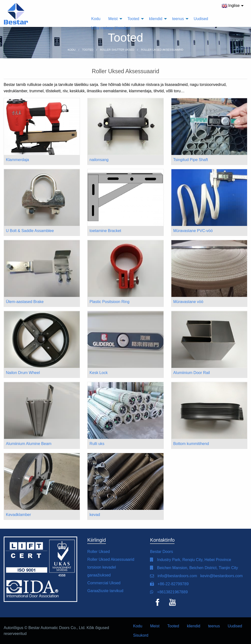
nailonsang (99, 160)
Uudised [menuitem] (201, 19)
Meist (155, 626)
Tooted (173, 626)
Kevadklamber (18, 515)
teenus (214, 626)
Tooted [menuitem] (133, 19)
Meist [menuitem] (113, 19)
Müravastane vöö (188, 302)
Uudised (235, 626)
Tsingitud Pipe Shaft (191, 160)
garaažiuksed (99, 575)
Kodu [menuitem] (96, 19)
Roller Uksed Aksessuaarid (111, 559)
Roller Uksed (99, 552)
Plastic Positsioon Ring (109, 302)
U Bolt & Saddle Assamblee (30, 231)
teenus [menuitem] (178, 19)
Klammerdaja (17, 160)
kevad (95, 515)
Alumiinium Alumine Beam (29, 444)
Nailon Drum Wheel (23, 373)
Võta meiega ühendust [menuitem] (111, 28)
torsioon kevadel (102, 567)
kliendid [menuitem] (156, 19)
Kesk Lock (99, 373)
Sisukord (141, 635)
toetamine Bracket (105, 231)
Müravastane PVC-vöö (193, 231)
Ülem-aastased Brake (25, 302)
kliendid (194, 626)
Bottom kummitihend (191, 444)
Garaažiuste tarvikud (105, 591)
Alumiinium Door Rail (192, 373)
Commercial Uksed (104, 583)
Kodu (138, 626)
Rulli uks (97, 444)
